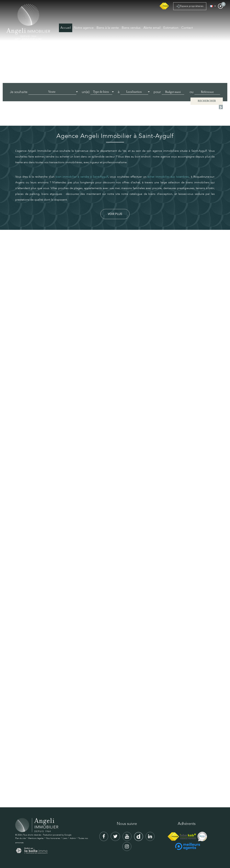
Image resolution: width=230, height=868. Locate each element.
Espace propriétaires (190, 6)
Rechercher (207, 101)
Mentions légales (36, 838)
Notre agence (84, 28)
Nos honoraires (53, 838)
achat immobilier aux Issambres (168, 177)
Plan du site (20, 838)
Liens (65, 838)
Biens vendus (131, 28)
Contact (187, 28)
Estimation (171, 28)
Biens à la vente (108, 28)
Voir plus (115, 214)
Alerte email (152, 28)
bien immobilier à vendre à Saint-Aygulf (82, 177)
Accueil (66, 28)
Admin (73, 838)
